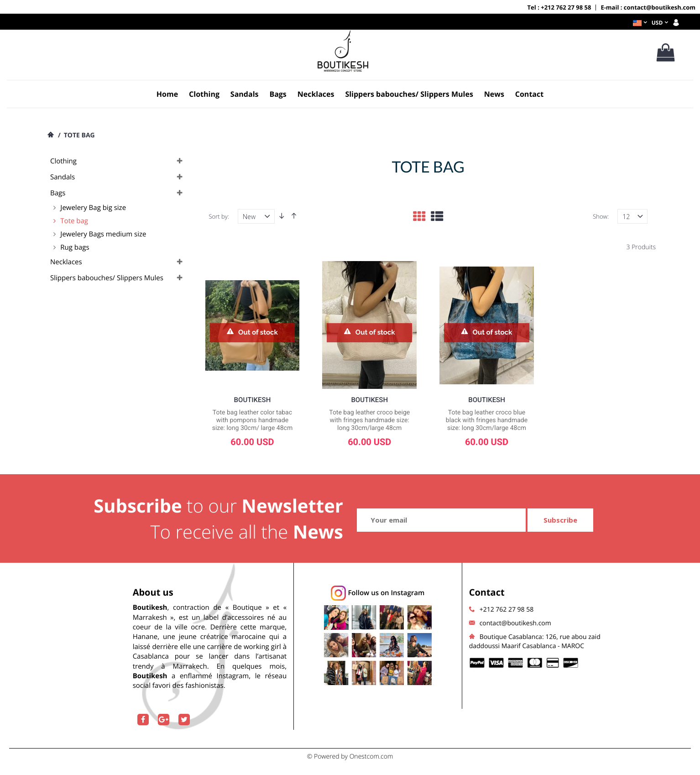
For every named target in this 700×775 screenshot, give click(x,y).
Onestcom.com (371, 757)
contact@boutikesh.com (515, 623)
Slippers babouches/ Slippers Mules (409, 94)
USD (657, 23)
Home (167, 94)
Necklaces (316, 94)
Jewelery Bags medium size (103, 234)
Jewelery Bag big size (93, 208)
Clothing (204, 94)
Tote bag (74, 221)
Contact (529, 94)
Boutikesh (253, 400)
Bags (278, 94)
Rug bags (75, 247)
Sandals (245, 94)
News (494, 94)
